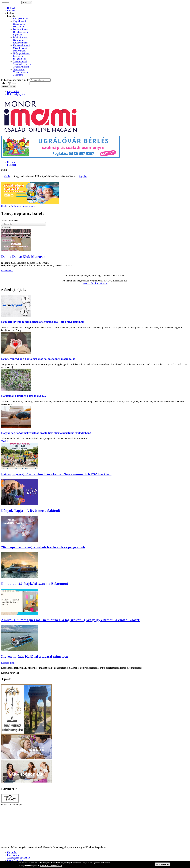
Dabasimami (19, 27)
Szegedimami (20, 59)
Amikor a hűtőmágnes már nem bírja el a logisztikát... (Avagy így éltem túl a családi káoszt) (71, 620)
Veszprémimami (21, 72)
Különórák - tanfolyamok (23, 206)
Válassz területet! (9, 221)
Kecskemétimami (21, 45)
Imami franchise (15, 860)
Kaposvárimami (21, 43)
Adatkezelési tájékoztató (19, 858)
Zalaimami (18, 75)
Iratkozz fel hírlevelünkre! (95, 283)
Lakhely (11, 16)
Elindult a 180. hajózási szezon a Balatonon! (35, 584)
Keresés (11, 162)
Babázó (66, 176)
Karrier (73, 176)
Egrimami (18, 35)
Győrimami (19, 40)
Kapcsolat (12, 852)
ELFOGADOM (162, 864)
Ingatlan (83, 176)
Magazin (58, 176)
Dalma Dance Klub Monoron (23, 257)
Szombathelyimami (22, 64)
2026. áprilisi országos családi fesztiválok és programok (43, 547)
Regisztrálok (13, 91)
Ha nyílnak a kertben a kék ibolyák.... (23, 396)
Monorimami (19, 51)
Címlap (8, 176)
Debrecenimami (21, 29)
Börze (51, 176)
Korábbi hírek (8, 663)
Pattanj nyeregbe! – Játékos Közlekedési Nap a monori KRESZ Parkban (56, 474)
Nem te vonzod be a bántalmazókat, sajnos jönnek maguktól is (38, 359)
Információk (31, 176)
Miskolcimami (20, 48)
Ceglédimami (19, 21)
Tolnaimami (19, 69)
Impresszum (13, 855)
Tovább (5, 441)
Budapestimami (20, 19)
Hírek (39, 176)
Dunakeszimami (21, 32)
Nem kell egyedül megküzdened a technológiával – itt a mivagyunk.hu (42, 322)
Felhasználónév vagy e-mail (15, 80)
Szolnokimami (20, 61)
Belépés (11, 11)
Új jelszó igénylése (16, 94)
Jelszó (5, 83)
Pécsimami (18, 56)
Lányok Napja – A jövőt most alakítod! (31, 511)
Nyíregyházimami (22, 53)
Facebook (12, 165)
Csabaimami (19, 24)
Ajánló (45, 176)
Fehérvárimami (20, 37)
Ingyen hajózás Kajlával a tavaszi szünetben (35, 656)
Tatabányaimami (21, 67)
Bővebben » (7, 271)
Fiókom (11, 13)
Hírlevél (11, 8)
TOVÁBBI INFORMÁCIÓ (51, 866)
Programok (19, 176)
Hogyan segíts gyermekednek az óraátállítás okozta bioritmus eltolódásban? (46, 433)
